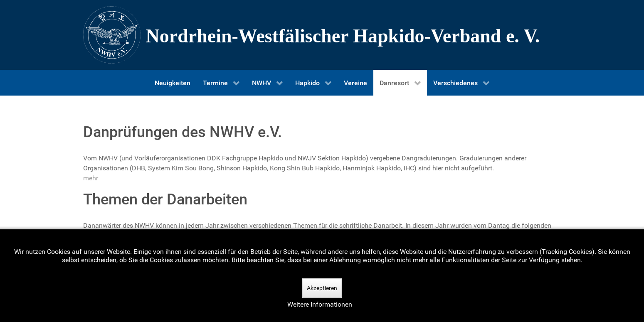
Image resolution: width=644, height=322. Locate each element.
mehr (91, 178)
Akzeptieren (322, 288)
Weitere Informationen (320, 304)
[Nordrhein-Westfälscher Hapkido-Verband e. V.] (322, 35)
